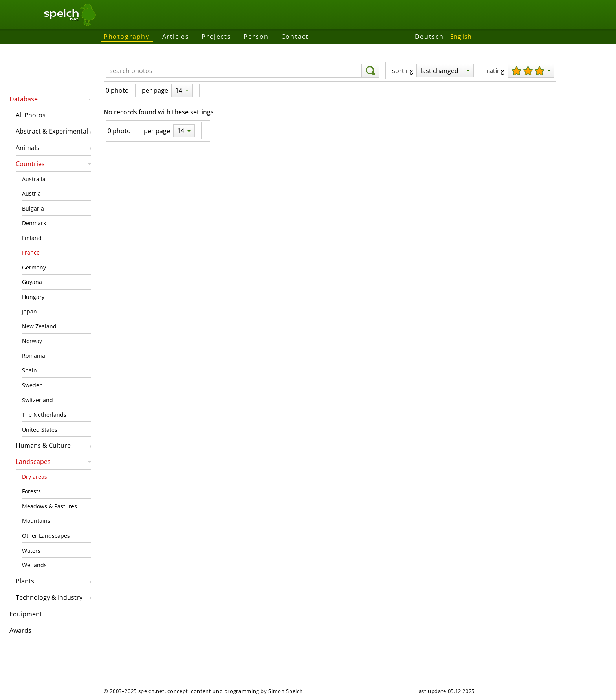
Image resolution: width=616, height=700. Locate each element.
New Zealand (39, 326)
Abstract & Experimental (52, 131)
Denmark (34, 223)
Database (24, 99)
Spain (29, 370)
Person (256, 37)
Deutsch (429, 37)
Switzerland (38, 400)
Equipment (26, 614)
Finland (32, 238)
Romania (34, 356)
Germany (34, 267)
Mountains (36, 521)
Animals (27, 148)
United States (40, 430)
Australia (34, 179)
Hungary (33, 297)
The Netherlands (44, 415)
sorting (403, 71)
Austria (31, 193)
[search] (370, 71)
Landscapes (33, 462)
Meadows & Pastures (49, 506)
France (31, 252)
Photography (127, 37)
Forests (31, 491)
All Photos (31, 115)
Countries (30, 164)
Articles (176, 37)
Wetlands (34, 565)
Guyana (32, 282)
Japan (29, 311)
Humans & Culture (43, 445)
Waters (31, 551)
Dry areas (35, 477)
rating (496, 71)
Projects (216, 37)
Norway (32, 341)
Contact (295, 37)
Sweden (32, 385)
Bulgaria (33, 208)
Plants (25, 581)
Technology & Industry (49, 597)
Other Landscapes (46, 536)
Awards (20, 630)
